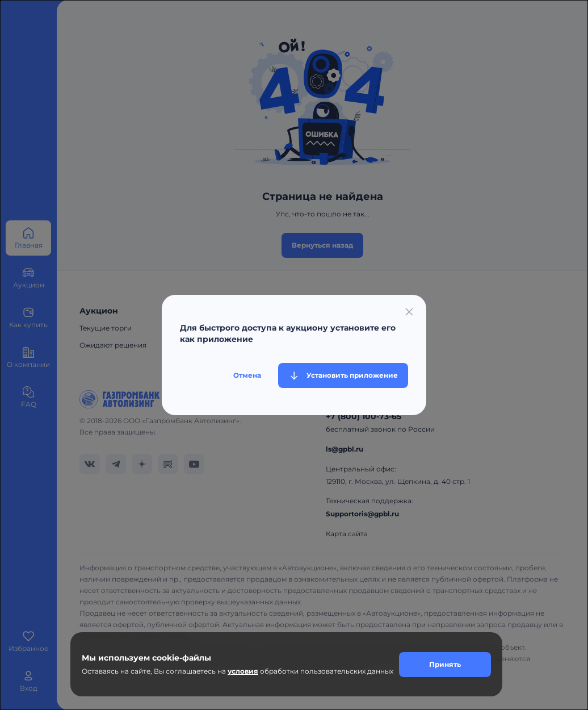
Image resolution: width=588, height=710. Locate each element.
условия (243, 671)
